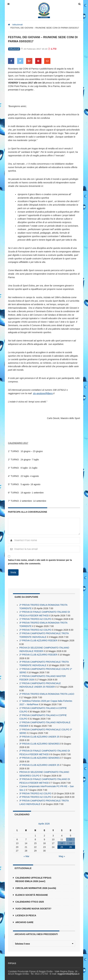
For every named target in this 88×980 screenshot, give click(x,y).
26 (71, 843)
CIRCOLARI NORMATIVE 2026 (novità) (36, 884)
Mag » (62, 853)
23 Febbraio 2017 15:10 (35, 49)
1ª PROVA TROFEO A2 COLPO (35, 619)
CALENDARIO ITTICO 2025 (30, 898)
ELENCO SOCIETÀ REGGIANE (32, 891)
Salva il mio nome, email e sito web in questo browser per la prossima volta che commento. (40, 562)
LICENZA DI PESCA (26, 912)
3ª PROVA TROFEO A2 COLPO (35, 790)
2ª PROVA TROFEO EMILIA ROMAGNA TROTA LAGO (47, 692)
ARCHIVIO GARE (24, 919)
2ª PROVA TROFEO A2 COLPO (35, 629)
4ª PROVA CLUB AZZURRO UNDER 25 (39, 762)
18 (62, 840)
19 (71, 840)
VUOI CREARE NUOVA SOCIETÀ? (33, 905)
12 (71, 836)
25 (62, 843)
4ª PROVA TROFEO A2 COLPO (35, 794)
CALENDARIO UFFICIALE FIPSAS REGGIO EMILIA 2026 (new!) (33, 876)
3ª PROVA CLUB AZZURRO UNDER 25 (39, 734)
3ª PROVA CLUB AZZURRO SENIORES (40, 741)
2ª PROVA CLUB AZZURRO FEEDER (38, 654)
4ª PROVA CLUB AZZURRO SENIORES (40, 755)
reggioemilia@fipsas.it (68, 970)
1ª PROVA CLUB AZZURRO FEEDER (38, 640)
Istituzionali (17, 25)
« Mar (26, 853)
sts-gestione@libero (43, 393)
